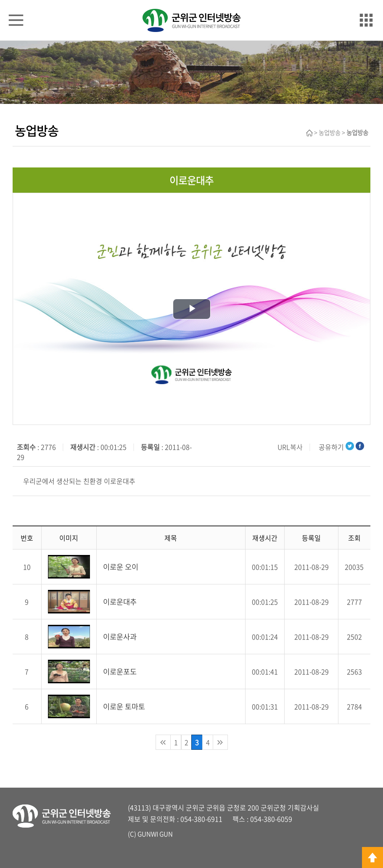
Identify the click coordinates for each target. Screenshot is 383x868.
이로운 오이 (121, 567)
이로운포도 (120, 672)
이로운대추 (120, 602)
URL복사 (290, 447)
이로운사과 (120, 637)
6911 (215, 819)
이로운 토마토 (124, 706)
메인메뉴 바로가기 (192, 1)
